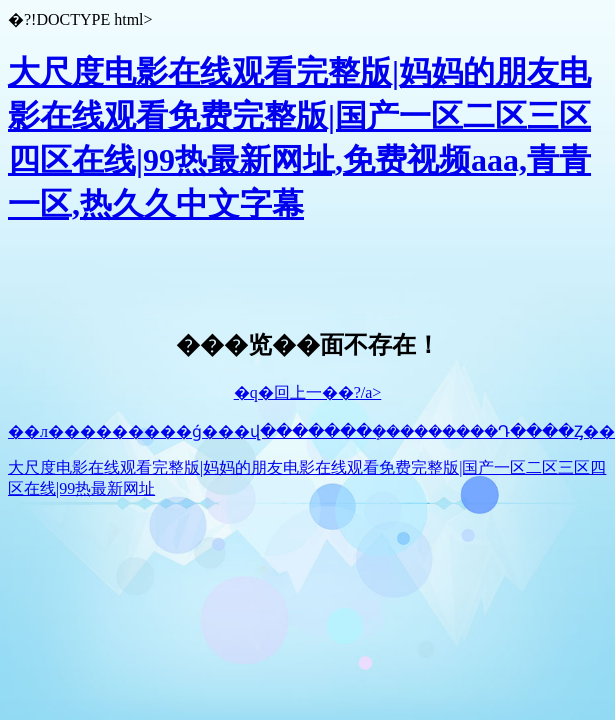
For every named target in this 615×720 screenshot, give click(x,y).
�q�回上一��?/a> (308, 392)
